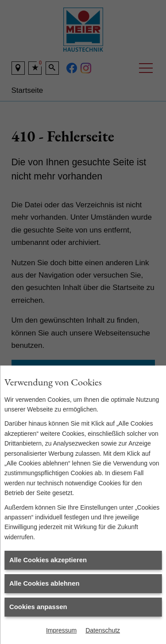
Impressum (61, 630)
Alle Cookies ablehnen (44, 583)
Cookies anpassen (38, 607)
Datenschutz (103, 630)
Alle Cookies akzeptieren (48, 560)
